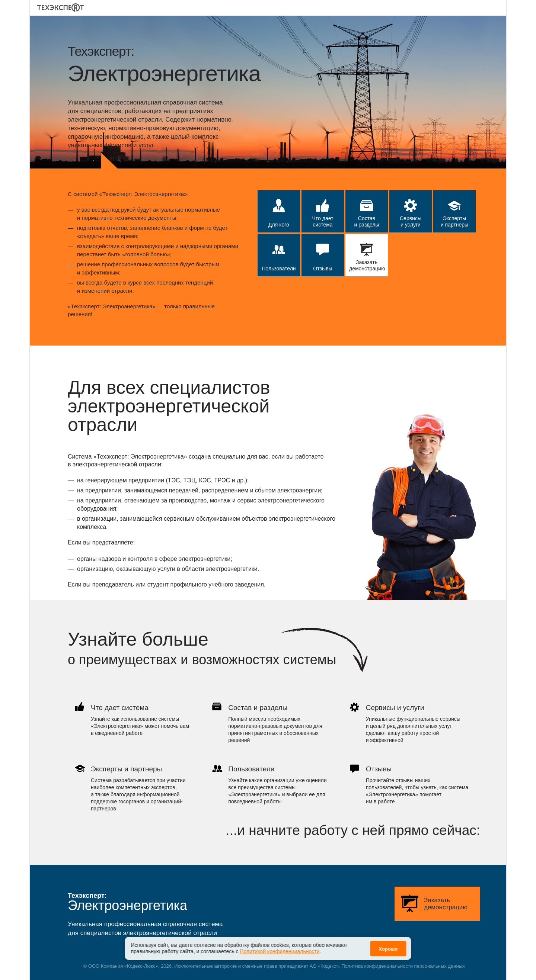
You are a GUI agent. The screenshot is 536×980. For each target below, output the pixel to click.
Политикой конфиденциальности (280, 947)
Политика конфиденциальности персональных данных (403, 966)
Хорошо (388, 944)
